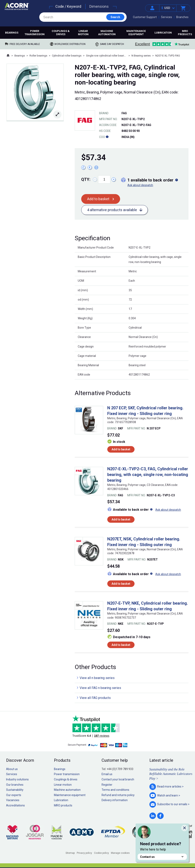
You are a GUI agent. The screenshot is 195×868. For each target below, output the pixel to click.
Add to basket (98, 199)
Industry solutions (17, 779)
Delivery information (115, 800)
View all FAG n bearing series (100, 688)
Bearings (12, 33)
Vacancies (13, 800)
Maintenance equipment (136, 33)
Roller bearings (38, 56)
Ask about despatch (140, 185)
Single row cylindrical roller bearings (106, 56)
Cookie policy (101, 853)
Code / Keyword (68, 6)
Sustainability (15, 790)
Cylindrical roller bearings (67, 56)
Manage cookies (120, 853)
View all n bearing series (97, 678)
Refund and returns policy (118, 795)
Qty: (86, 179)
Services (167, 17)
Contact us (162, 857)
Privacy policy (84, 853)
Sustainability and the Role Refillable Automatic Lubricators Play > (171, 774)
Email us (107, 774)
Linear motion (83, 33)
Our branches (15, 785)
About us (12, 769)
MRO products (185, 33)
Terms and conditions (115, 790)
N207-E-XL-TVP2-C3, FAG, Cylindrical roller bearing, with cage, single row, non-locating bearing (148, 475)
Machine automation (107, 33)
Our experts (14, 795)
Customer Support (145, 17)
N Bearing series (141, 56)
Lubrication (163, 33)
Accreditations (15, 805)
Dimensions (99, 6)
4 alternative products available (112, 210)
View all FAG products (95, 698)
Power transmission (35, 33)
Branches (182, 17)
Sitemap (70, 853)
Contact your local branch (118, 779)
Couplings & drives (61, 33)
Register (107, 785)
